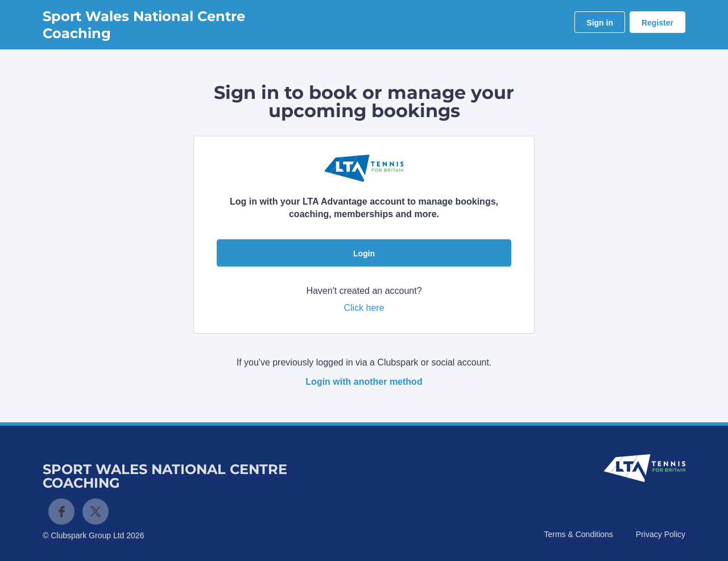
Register (657, 23)
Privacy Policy (661, 534)
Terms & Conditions (578, 534)
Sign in (600, 23)
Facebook (61, 512)
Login (364, 254)
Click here (364, 308)
